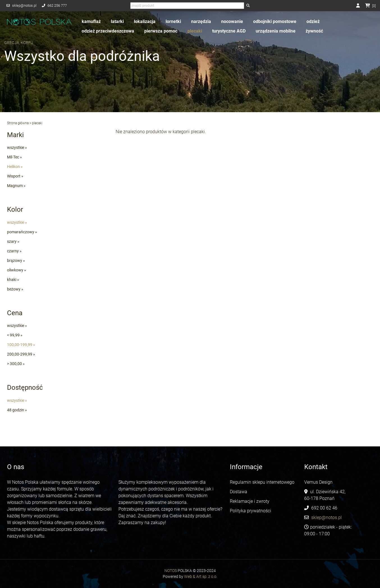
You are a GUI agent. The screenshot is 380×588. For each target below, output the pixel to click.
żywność (314, 31)
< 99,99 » (15, 335)
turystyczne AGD (229, 31)
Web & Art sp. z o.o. (201, 577)
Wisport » (15, 176)
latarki (117, 21)
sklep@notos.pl (24, 5)
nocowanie (232, 21)
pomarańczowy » (22, 232)
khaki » (13, 280)
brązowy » (16, 260)
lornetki (173, 21)
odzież (313, 21)
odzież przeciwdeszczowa (108, 31)
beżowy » (15, 289)
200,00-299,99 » (21, 354)
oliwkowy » (17, 270)
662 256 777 (57, 5)
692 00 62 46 (324, 508)
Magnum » (16, 186)
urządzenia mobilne (276, 31)
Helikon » (15, 167)
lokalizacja (145, 21)
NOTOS (171, 571)
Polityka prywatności (250, 511)
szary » (13, 241)
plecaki (195, 31)
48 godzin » (17, 410)
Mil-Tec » (14, 157)
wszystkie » (17, 147)
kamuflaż (91, 21)
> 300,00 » (16, 364)
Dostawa (239, 492)
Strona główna (18, 123)
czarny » (14, 251)
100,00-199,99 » (21, 345)
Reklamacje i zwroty (250, 501)
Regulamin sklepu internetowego (263, 482)
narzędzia (201, 21)
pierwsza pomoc (161, 31)
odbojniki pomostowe (275, 21)
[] (370, 6)
